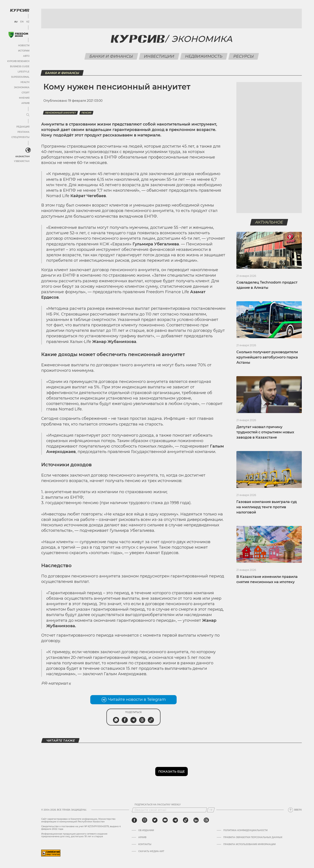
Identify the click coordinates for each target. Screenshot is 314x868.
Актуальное (269, 222)
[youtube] (165, 820)
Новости (24, 46)
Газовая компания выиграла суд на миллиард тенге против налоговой (267, 507)
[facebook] (134, 820)
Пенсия (86, 113)
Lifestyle (24, 72)
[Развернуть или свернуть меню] (28, 115)
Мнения (24, 98)
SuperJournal (20, 77)
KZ (28, 22)
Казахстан (22, 156)
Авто (26, 56)
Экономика (22, 87)
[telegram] (175, 820)
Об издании (146, 830)
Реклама (23, 132)
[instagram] (145, 820)
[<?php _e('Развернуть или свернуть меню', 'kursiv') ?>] (28, 150)
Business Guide (20, 66)
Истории (24, 51)
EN (22, 22)
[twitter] (155, 820)
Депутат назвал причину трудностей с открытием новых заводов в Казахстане (265, 432)
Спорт (26, 93)
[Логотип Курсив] (20, 10)
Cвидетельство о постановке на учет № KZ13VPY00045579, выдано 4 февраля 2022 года (81, 828)
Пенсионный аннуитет (60, 113)
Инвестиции (159, 56)
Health (25, 82)
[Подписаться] (211, 810)
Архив (25, 103)
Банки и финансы (111, 56)
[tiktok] (186, 820)
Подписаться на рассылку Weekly (158, 805)
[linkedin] (196, 820)
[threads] (206, 820)
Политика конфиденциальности (245, 830)
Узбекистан (22, 161)
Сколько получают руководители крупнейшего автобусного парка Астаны (267, 357)
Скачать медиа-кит (151, 851)
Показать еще (172, 772)
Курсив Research (18, 61)
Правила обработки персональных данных (253, 837)
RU (16, 22)
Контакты (145, 844)
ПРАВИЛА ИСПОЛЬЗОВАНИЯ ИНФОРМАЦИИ (249, 844)
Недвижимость (204, 56)
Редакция (23, 127)
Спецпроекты (20, 137)
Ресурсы (243, 56)
